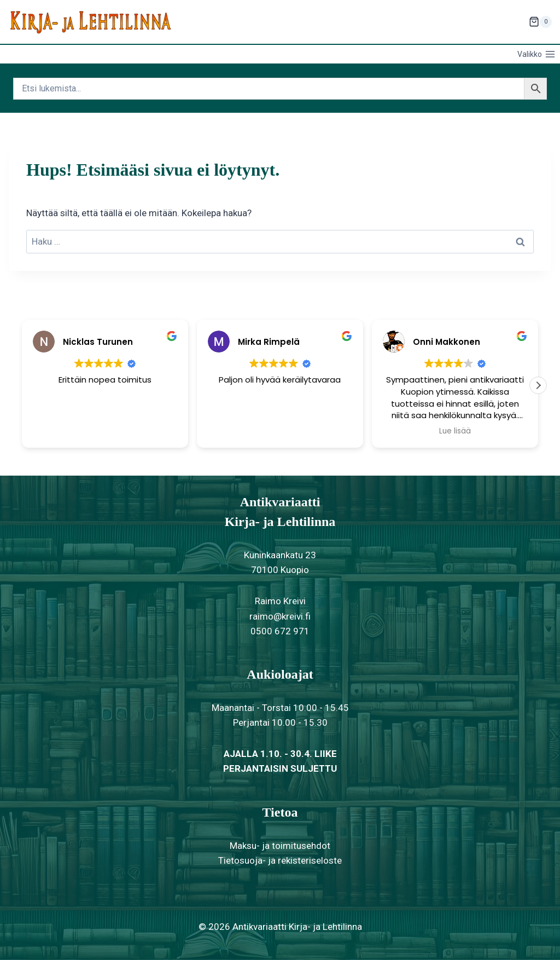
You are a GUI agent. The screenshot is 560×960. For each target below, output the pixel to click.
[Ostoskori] (540, 22)
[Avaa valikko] (536, 54)
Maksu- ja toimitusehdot (280, 846)
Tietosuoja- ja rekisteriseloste (280, 860)
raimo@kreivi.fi (280, 616)
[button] (538, 385)
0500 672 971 (280, 631)
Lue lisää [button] (455, 431)
